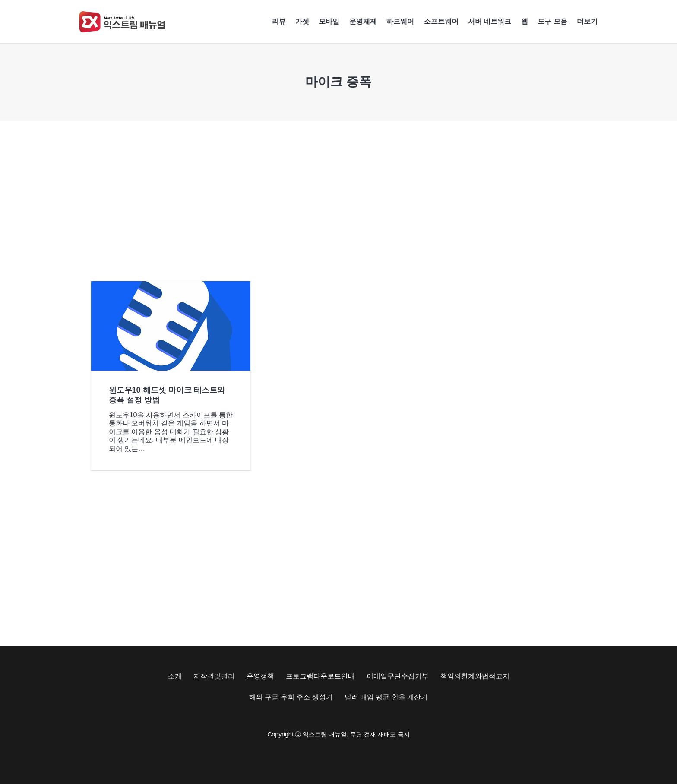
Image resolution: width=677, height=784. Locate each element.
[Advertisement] (338, 201)
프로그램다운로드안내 (320, 676)
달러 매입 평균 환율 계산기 (386, 697)
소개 (175, 676)
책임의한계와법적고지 (475, 676)
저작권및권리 (214, 676)
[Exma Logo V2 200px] (123, 22)
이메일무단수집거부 (398, 676)
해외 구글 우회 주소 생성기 (291, 697)
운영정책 (260, 676)
